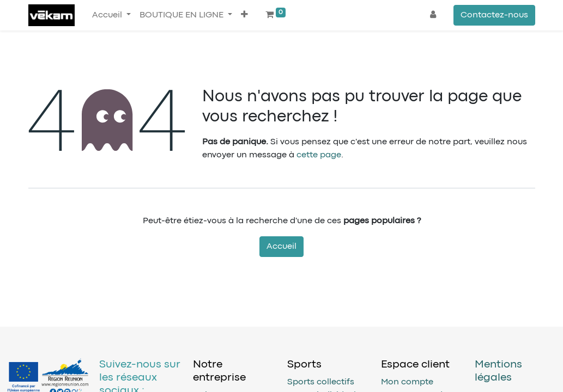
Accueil (282, 247)
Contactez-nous (494, 15)
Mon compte (407, 382)
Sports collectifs (321, 382)
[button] (244, 15)
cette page (319, 155)
